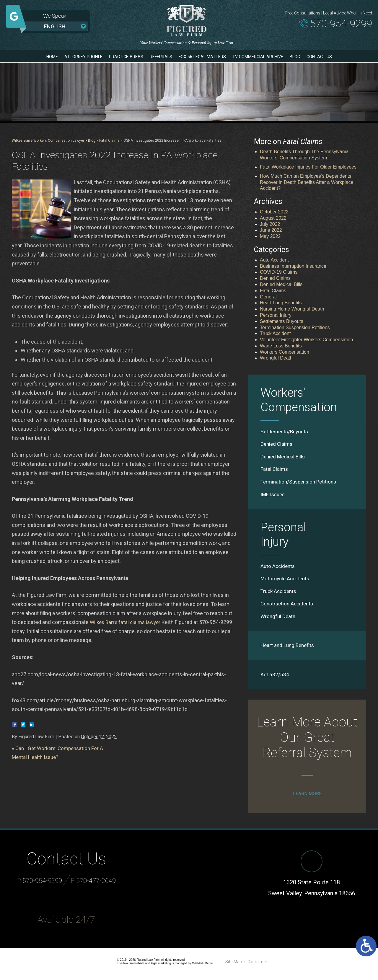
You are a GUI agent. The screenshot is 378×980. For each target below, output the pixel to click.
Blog (306, 57)
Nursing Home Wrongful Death (292, 309)
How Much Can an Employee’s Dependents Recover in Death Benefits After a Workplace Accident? (307, 182)
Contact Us (332, 57)
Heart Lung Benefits (281, 303)
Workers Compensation (285, 352)
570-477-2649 (96, 885)
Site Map (234, 966)
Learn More (307, 798)
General (268, 297)
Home (39, 57)
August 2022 (273, 218)
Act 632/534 (275, 678)
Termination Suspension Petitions (295, 328)
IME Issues (274, 496)
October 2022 (274, 212)
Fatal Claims (109, 141)
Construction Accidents (288, 607)
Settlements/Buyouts (286, 432)
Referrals (158, 57)
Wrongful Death (276, 358)
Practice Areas (120, 57)
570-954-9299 (336, 24)
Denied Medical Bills (281, 284)
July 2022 (270, 224)
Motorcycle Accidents (286, 581)
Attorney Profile (74, 57)
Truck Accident (275, 333)
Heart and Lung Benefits (289, 649)
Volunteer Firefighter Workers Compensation (306, 340)
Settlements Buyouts (282, 321)
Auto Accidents (278, 568)
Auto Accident (274, 260)
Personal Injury (276, 315)
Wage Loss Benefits (281, 346)
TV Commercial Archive (265, 57)
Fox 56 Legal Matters (204, 57)
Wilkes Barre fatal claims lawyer (127, 622)
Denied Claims (275, 278)
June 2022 (271, 230)
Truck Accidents (280, 594)
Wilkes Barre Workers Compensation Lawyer (48, 141)
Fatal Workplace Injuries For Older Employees (308, 167)
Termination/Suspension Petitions (301, 483)
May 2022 (270, 236)
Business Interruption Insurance (293, 266)
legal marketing (161, 968)
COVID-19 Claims (279, 272)
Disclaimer (258, 966)
